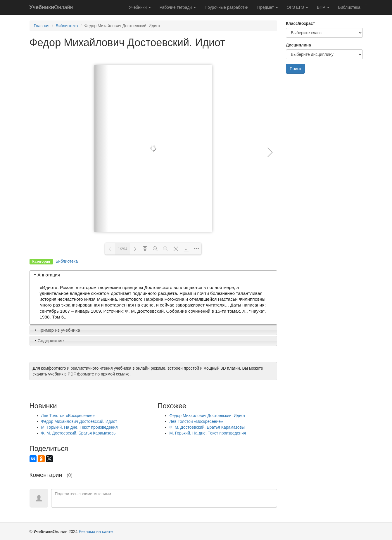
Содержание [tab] (48, 341)
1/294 (123, 249)
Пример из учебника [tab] (56, 330)
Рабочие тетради (178, 7)
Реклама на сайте (96, 532)
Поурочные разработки (227, 7)
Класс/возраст (300, 23)
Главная (42, 26)
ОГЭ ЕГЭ (297, 7)
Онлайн (51, 7)
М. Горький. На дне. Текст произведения (80, 427)
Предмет (268, 7)
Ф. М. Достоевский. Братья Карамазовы (79, 433)
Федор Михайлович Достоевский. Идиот (79, 421)
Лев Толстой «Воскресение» (68, 416)
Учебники (140, 7)
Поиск (295, 69)
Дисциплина (298, 45)
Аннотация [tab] (46, 275)
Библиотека (349, 7)
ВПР (323, 7)
